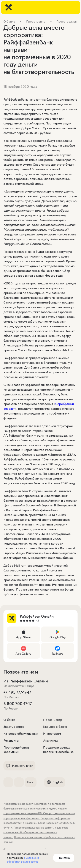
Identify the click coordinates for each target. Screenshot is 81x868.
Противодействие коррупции (16, 750)
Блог (31, 782)
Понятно (64, 858)
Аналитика (51, 741)
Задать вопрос (14, 727)
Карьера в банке (55, 727)
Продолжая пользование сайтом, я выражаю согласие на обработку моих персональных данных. (36, 832)
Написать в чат (19, 766)
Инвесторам (52, 734)
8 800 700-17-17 (18, 704)
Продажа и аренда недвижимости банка (58, 750)
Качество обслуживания (21, 734)
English (55, 782)
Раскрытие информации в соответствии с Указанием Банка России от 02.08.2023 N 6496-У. (39, 823)
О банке (9, 720)
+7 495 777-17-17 (17, 692)
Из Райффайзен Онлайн (26, 681)
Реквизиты (11, 741)
